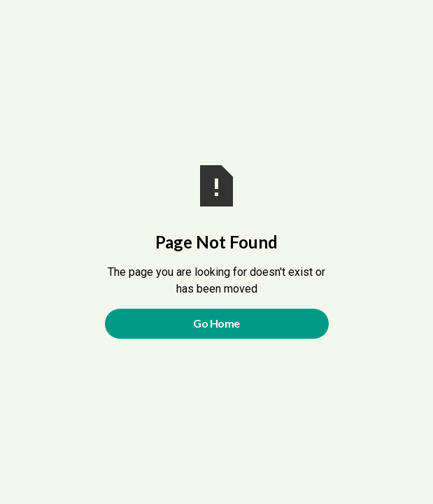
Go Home (216, 323)
